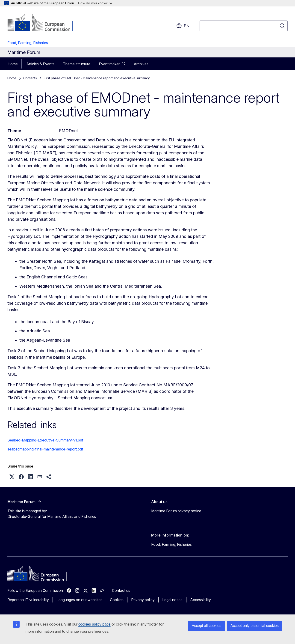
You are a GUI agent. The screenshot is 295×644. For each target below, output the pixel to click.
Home (13, 64)
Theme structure (77, 64)
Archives (141, 64)
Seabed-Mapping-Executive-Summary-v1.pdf (45, 440)
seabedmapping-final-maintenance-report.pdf (45, 449)
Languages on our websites (79, 600)
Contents (30, 78)
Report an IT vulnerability (28, 600)
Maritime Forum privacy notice (176, 511)
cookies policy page (94, 624)
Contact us (121, 590)
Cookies (117, 600)
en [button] (183, 26)
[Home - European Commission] (45, 23)
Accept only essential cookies (255, 626)
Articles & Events (40, 64)
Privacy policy (143, 600)
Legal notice (172, 600)
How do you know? (95, 3)
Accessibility (201, 600)
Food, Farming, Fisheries (28, 43)
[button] (12, 477)
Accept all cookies (206, 626)
